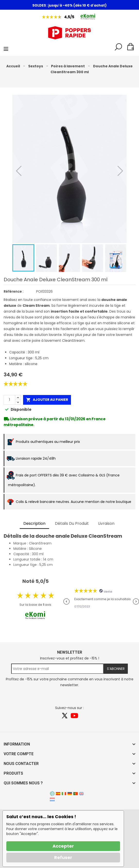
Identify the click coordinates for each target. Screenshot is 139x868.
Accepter (63, 846)
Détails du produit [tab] (72, 523)
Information (17, 744)
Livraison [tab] (106, 523)
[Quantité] (9, 400)
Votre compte (19, 754)
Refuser (63, 857)
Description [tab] (34, 523)
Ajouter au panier (47, 400)
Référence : (14, 291)
